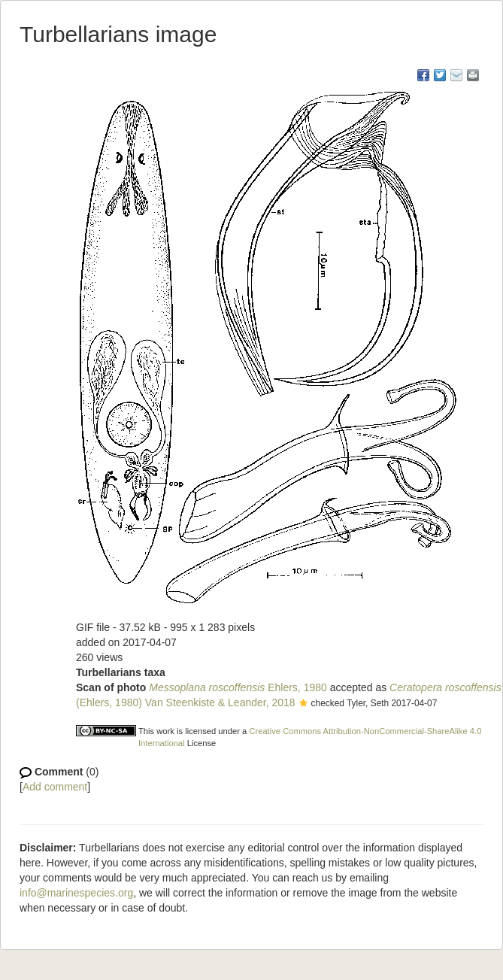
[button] (303, 704)
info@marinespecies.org (76, 893)
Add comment (55, 787)
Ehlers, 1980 (238, 687)
